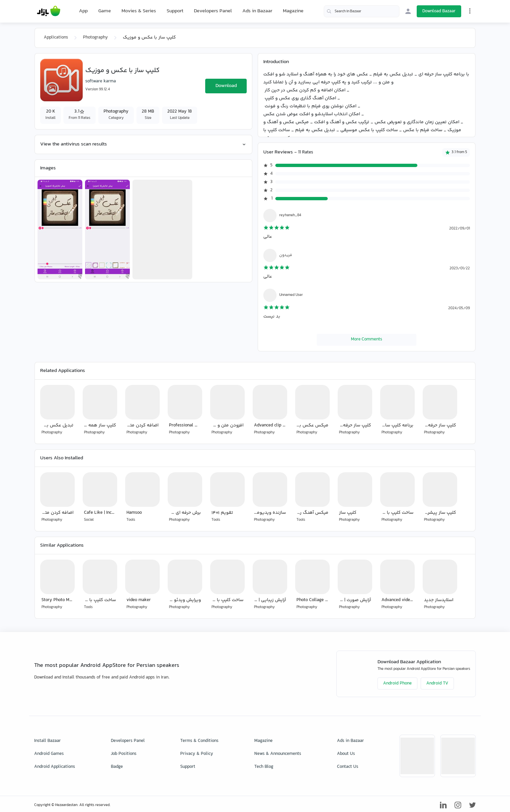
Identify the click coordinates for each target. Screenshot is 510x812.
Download (226, 86)
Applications (56, 38)
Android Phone (397, 683)
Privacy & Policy (197, 754)
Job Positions (124, 754)
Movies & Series (139, 11)
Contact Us (348, 767)
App (83, 11)
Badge (117, 767)
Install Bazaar (47, 741)
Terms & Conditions (199, 741)
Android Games (49, 754)
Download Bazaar (439, 11)
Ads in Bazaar (257, 11)
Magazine (293, 11)
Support (175, 11)
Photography (95, 38)
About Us (346, 754)
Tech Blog (264, 767)
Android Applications (55, 767)
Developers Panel (213, 11)
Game (105, 11)
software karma (101, 81)
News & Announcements (278, 754)
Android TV (437, 683)
